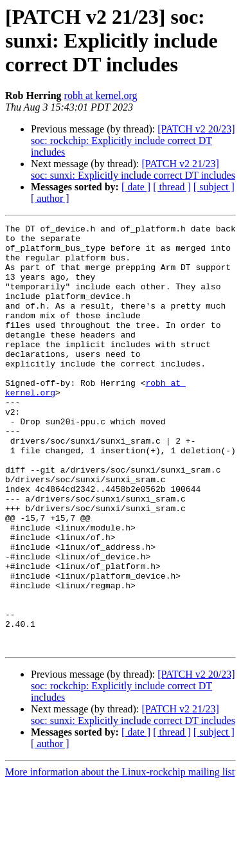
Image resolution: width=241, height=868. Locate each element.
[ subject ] (214, 187)
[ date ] (136, 187)
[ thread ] (172, 187)
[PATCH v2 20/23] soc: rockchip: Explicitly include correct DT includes (133, 140)
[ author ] (50, 198)
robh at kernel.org (101, 95)
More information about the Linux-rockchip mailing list (120, 857)
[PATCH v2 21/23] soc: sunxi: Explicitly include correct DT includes (133, 169)
